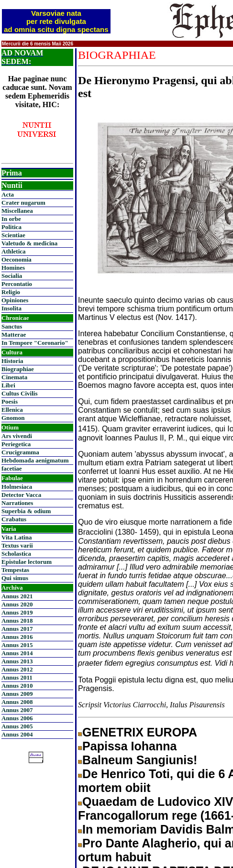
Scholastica (16, 554)
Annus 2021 (17, 596)
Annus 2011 (17, 677)
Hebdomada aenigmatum (35, 460)
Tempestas (15, 570)
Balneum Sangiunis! (140, 760)
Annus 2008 (17, 702)
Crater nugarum (23, 203)
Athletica (14, 251)
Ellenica (12, 410)
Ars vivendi (17, 436)
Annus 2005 (17, 726)
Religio (11, 292)
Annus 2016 (17, 637)
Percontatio (17, 284)
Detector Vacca (21, 495)
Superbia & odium (26, 511)
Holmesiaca (17, 487)
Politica (11, 227)
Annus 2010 (17, 686)
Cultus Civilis (20, 393)
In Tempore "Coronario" (35, 343)
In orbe (11, 219)
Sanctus (12, 326)
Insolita (11, 308)
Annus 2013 (17, 661)
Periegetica (16, 444)
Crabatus (14, 519)
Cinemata (14, 377)
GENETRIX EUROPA (140, 732)
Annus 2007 (17, 710)
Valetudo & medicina (29, 243)
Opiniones (15, 300)
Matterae (14, 335)
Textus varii (17, 545)
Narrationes (17, 503)
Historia (12, 361)
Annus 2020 (17, 604)
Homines (13, 268)
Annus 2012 (17, 669)
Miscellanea (17, 211)
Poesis (10, 401)
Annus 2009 (17, 694)
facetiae (12, 468)
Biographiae (18, 369)
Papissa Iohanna (129, 746)
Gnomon (13, 418)
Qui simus (15, 578)
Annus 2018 (17, 621)
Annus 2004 (17, 734)
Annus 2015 (17, 645)
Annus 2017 (17, 629)
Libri (8, 385)
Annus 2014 (17, 653)
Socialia (12, 276)
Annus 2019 (17, 612)
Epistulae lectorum (27, 562)
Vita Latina (17, 537)
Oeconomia (17, 259)
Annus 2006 (17, 718)
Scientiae (13, 235)
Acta (8, 194)
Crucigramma (20, 452)
